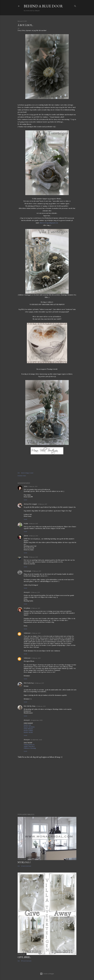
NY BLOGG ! (24, 862)
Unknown (27, 633)
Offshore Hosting (30, 748)
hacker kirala (28, 732)
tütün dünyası (28, 729)
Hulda (26, 524)
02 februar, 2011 (39, 683)
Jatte (26, 486)
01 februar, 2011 (33, 486)
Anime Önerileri (29, 746)
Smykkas (27, 608)
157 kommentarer (26, 961)
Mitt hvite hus (29, 683)
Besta (26, 557)
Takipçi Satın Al (29, 745)
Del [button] (19, 473)
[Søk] (75, 6)
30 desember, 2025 (36, 740)
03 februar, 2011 (41, 706)
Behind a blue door (43, 6)
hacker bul (27, 725)
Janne (26, 536)
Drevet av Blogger (47, 974)
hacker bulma (28, 731)
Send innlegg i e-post (27, 473)
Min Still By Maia (30, 706)
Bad (25, 476)
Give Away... (24, 957)
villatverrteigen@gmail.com (49, 223)
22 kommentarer (26, 866)
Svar (25, 500)
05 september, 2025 (37, 720)
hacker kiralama (29, 727)
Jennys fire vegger (30, 504)
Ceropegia (27, 571)
